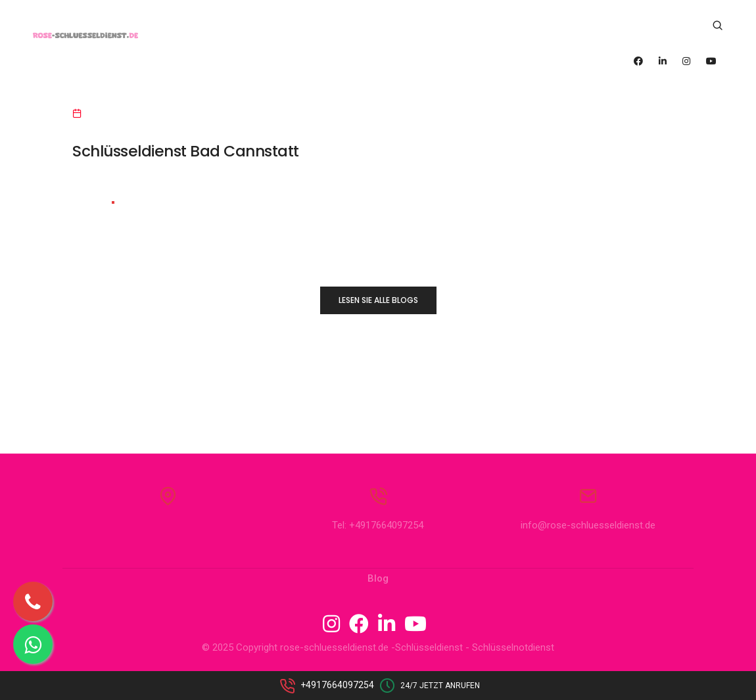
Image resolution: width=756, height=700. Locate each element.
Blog (378, 588)
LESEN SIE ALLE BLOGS (378, 300)
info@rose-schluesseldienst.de (588, 535)
